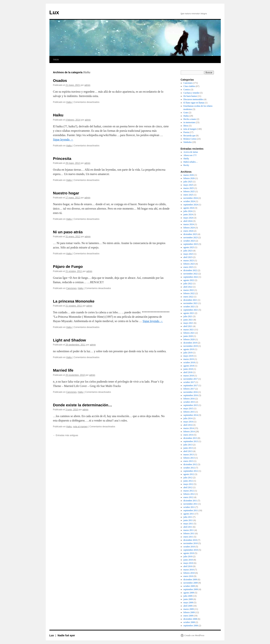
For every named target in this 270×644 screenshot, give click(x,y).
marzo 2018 (189, 376)
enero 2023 (188, 267)
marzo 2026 (189, 175)
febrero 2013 (189, 458)
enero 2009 (188, 616)
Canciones (71, 288)
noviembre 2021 (191, 303)
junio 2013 (188, 448)
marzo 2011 (189, 530)
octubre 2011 (189, 507)
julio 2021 (188, 316)
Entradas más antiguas (66, 435)
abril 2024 (188, 221)
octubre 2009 (189, 586)
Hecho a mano (190, 119)
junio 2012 (188, 481)
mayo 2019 (188, 356)
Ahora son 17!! (190, 155)
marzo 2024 (189, 224)
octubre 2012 (189, 468)
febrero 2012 (189, 494)
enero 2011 (188, 537)
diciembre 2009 (190, 580)
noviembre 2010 (191, 543)
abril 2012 (188, 487)
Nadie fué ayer (66, 635)
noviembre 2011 (191, 504)
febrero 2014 (189, 432)
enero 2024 (188, 231)
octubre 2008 (189, 622)
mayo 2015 (188, 409)
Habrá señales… (191, 162)
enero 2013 (188, 461)
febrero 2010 (189, 573)
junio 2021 (188, 320)
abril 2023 (188, 257)
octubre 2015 (189, 402)
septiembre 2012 (191, 471)
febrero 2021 (189, 333)
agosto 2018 (189, 366)
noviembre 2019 (191, 346)
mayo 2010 (188, 563)
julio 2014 (188, 418)
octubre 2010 (189, 547)
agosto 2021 (189, 313)
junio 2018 (188, 369)
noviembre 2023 (191, 238)
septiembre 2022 (191, 277)
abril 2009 (188, 606)
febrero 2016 (189, 399)
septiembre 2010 (191, 550)
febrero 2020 (189, 339)
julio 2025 (188, 182)
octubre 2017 (189, 382)
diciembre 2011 (190, 501)
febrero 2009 (189, 612)
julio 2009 (188, 596)
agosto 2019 (189, 349)
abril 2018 (188, 372)
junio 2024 (188, 214)
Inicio (56, 59)
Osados (60, 80)
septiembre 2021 (191, 310)
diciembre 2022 (190, 270)
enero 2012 (188, 497)
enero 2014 (188, 435)
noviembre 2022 (191, 274)
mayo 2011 (188, 524)
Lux (54, 12)
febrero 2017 (189, 389)
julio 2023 (188, 251)
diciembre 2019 (190, 343)
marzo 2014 (189, 428)
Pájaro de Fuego (68, 266)
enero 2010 (188, 576)
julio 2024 (188, 211)
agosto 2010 (189, 553)
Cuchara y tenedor (191, 93)
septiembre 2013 (191, 441)
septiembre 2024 (191, 205)
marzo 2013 (189, 455)
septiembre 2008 (191, 626)
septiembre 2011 (191, 510)
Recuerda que (189, 136)
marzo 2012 (189, 491)
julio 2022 (188, 284)
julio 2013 (188, 445)
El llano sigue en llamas (194, 103)
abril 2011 (188, 527)
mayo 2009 (188, 603)
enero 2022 (188, 297)
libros (186, 126)
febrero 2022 (189, 293)
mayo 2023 (188, 254)
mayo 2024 (188, 218)
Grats (186, 113)
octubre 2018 (189, 362)
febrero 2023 (189, 264)
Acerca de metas (191, 152)
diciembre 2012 (190, 464)
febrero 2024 (189, 228)
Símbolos (188, 142)
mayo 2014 (188, 422)
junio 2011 (188, 520)
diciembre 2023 (190, 234)
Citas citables (189, 86)
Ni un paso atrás (68, 232)
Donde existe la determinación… (83, 405)
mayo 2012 (188, 484)
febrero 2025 (189, 191)
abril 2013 (188, 451)
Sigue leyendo (63, 139)
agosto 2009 (189, 593)
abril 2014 (188, 425)
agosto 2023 (189, 247)
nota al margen (80, 427)
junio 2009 (188, 599)
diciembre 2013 (190, 438)
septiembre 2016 (191, 395)
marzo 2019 (189, 359)
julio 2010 (188, 556)
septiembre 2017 (191, 385)
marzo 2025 (189, 188)
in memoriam (189, 122)
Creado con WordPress (194, 635)
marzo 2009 (189, 609)
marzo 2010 (189, 570)
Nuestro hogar (66, 193)
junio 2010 (188, 560)
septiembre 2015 (191, 405)
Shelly (186, 159)
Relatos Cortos (190, 139)
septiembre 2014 (191, 415)
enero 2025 (188, 195)
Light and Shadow (70, 340)
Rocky (186, 165)
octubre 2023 (189, 241)
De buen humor (190, 96)
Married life (63, 370)
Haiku (69, 102)
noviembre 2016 (191, 392)
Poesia (186, 132)
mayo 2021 (188, 323)
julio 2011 (188, 517)
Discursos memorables (193, 99)
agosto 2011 (189, 514)
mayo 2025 (188, 185)
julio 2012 (188, 478)
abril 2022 (188, 287)
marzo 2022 (189, 290)
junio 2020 (188, 336)
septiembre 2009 (191, 589)
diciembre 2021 (190, 300)
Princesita (62, 158)
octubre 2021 (189, 307)
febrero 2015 (189, 412)
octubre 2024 (189, 201)
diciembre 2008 (190, 619)
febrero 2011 (189, 533)
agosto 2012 (189, 474)
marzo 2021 (189, 330)
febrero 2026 (189, 178)
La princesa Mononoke (74, 301)
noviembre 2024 (191, 198)
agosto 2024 (189, 208)
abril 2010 (188, 566)
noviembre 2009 (191, 583)
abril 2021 (188, 326)
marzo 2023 (189, 261)
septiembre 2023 (191, 244)
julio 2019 (188, 353)
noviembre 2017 (191, 379)
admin (87, 85)
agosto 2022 (189, 280)
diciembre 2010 (190, 540)
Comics (187, 90)
